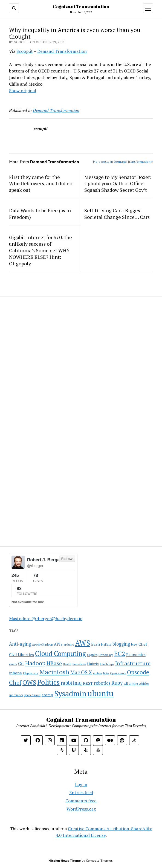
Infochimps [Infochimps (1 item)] (107, 664)
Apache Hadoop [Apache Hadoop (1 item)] (42, 645)
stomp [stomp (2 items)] (47, 695)
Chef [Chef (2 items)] (143, 644)
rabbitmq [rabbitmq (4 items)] (71, 683)
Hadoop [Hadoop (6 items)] (35, 663)
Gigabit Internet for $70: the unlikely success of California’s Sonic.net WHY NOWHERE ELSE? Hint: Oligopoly (40, 250)
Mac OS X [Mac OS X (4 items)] (81, 672)
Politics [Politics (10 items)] (48, 682)
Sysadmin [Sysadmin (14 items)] (70, 693)
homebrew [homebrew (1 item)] (79, 664)
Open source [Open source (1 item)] (118, 673)
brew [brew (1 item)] (134, 645)
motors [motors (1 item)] (98, 673)
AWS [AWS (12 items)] (83, 643)
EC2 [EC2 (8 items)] (119, 654)
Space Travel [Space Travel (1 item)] (32, 695)
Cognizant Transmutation (81, 7)
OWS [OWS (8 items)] (29, 682)
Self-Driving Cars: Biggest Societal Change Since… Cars (117, 214)
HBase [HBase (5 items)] (54, 663)
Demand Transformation (62, 51)
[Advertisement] (43, 338)
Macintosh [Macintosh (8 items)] (54, 672)
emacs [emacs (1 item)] (13, 664)
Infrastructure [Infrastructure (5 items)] (133, 663)
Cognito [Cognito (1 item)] (92, 655)
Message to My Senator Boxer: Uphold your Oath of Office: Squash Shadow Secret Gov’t (118, 184)
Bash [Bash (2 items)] (96, 644)
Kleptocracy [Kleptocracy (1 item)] (31, 673)
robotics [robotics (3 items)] (102, 683)
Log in (81, 784)
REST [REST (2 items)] (88, 683)
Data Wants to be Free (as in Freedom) (40, 214)
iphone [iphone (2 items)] (15, 673)
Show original (23, 91)
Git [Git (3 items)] (21, 664)
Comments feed (81, 801)
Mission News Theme (65, 860)
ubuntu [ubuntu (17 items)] (101, 693)
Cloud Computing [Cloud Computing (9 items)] (60, 654)
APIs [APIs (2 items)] (58, 644)
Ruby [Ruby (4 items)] (117, 683)
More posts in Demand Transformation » (123, 162)
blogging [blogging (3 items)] (121, 644)
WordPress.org (81, 809)
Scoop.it (25, 51)
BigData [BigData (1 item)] (106, 645)
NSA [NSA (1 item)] (106, 673)
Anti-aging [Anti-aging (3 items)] (20, 644)
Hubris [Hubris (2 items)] (93, 664)
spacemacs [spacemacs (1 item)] (16, 695)
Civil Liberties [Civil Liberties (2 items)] (21, 654)
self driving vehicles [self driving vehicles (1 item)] (136, 684)
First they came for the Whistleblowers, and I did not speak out (42, 184)
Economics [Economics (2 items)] (136, 654)
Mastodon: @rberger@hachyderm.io (46, 619)
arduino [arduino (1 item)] (69, 645)
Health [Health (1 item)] (67, 664)
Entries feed (81, 792)
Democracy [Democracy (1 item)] (106, 655)
